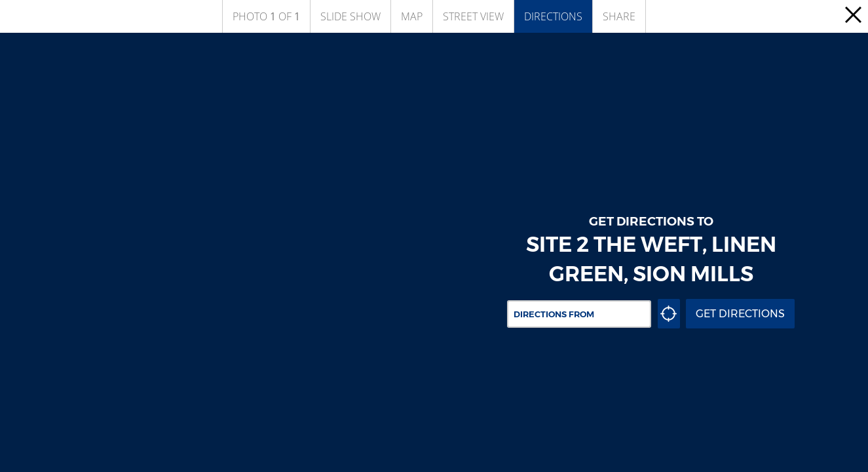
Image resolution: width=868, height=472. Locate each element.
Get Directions (740, 314)
